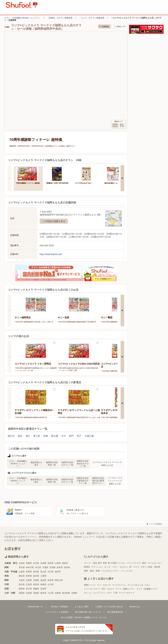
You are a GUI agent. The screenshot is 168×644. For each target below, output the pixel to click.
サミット (88, 593)
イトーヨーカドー (92, 589)
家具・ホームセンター (152, 563)
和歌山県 (59, 580)
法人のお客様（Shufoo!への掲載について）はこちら (84, 617)
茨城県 (52, 567)
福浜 (20, 436)
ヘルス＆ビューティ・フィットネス (117, 571)
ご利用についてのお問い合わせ (109, 607)
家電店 (87, 567)
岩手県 (36, 563)
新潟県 (36, 572)
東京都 (22, 567)
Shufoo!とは (135, 607)
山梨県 (22, 572)
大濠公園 (89, 436)
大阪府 (22, 580)
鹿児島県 (66, 593)
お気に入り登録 (54, 343)
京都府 (36, 580)
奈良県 (51, 580)
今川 (63, 436)
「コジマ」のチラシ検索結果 (92, 18)
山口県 (51, 584)
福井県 (58, 572)
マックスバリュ (119, 585)
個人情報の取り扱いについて (88, 612)
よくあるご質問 (82, 607)
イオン (147, 585)
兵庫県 (29, 580)
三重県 (43, 576)
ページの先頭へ (155, 524)
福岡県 (22, 593)
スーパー (88, 563)
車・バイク (134, 567)
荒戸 (79, 436)
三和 (115, 593)
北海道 (22, 563)
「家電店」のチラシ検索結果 (60, 18)
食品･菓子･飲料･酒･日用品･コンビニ (109, 563)
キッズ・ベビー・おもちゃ (116, 567)
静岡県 (29, 576)
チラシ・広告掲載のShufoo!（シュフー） (23, 18)
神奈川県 (30, 567)
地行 (28, 436)
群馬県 (67, 567)
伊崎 (46, 436)
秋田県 (51, 563)
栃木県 (60, 567)
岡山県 (22, 584)
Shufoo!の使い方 (35, 607)
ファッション (97, 567)
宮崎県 (58, 593)
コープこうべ (99, 593)
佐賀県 (29, 593)
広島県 (29, 584)
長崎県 (36, 593)
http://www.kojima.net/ (51, 254)
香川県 (29, 589)
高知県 (43, 589)
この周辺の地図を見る (54, 221)
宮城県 (43, 563)
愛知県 (22, 576)
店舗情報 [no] (104, 26)
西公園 (55, 436)
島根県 (43, 584)
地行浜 (11, 436)
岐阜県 (36, 576)
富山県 (43, 572)
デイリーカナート (127, 593)
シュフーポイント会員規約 (57, 612)
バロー (109, 593)
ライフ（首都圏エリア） (147, 589)
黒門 (71, 436)
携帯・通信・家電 (92, 571)
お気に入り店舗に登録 (120, 26)
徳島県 (22, 589)
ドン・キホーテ (104, 585)
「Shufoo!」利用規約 (58, 607)
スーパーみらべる (135, 585)
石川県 (51, 572)
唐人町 (37, 436)
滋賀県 (43, 580)
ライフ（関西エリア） (125, 589)
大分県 (51, 593)
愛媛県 (36, 589)
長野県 (29, 572)
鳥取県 (36, 584)
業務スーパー (90, 585)
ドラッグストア (134, 563)
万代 (103, 589)
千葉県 (45, 567)
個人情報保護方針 (115, 612)
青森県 (29, 563)
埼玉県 (38, 567)
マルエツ (110, 589)
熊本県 (43, 593)
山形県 (58, 563)
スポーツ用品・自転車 (150, 567)
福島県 (65, 563)
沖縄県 (74, 593)
